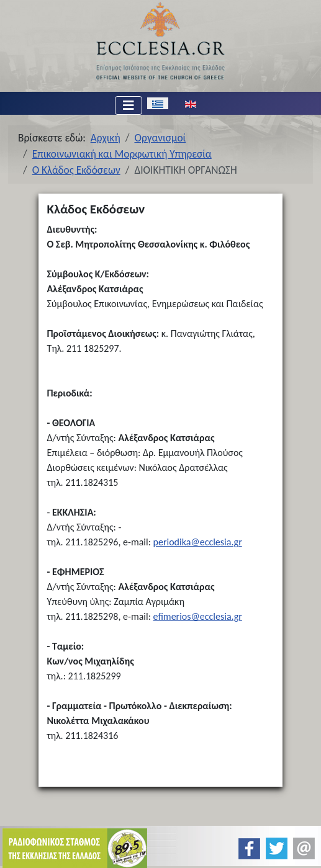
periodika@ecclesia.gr (198, 542)
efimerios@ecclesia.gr (198, 616)
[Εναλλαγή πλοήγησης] (129, 105)
